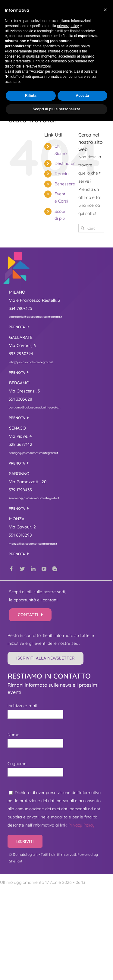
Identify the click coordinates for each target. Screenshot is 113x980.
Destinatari (65, 163)
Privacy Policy (82, 825)
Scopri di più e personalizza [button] (56, 109)
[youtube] (44, 569)
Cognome (17, 764)
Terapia (61, 174)
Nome (13, 735)
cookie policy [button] (80, 46)
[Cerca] (83, 228)
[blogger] (55, 569)
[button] (105, 10)
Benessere (65, 184)
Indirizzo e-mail (22, 706)
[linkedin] (33, 569)
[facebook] (11, 569)
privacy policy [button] (68, 26)
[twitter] (22, 569)
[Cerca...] (91, 228)
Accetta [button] (82, 96)
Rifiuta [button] (31, 96)
